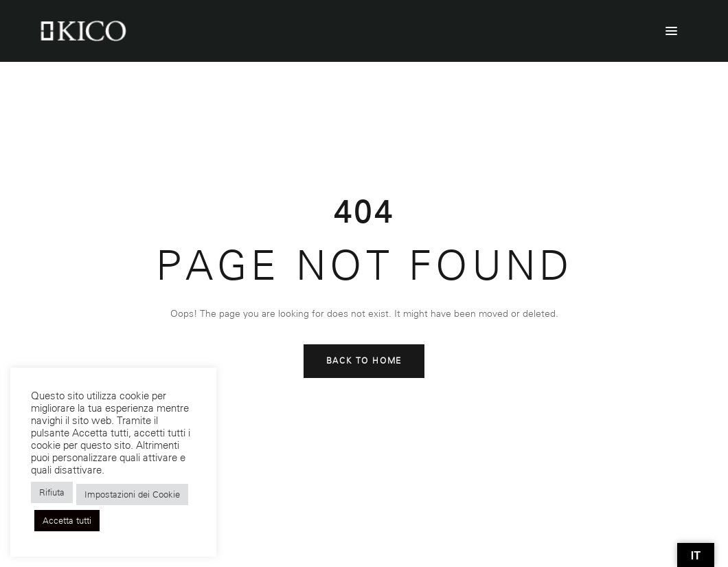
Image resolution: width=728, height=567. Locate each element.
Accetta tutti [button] (67, 521)
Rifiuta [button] (52, 492)
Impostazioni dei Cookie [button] (132, 494)
